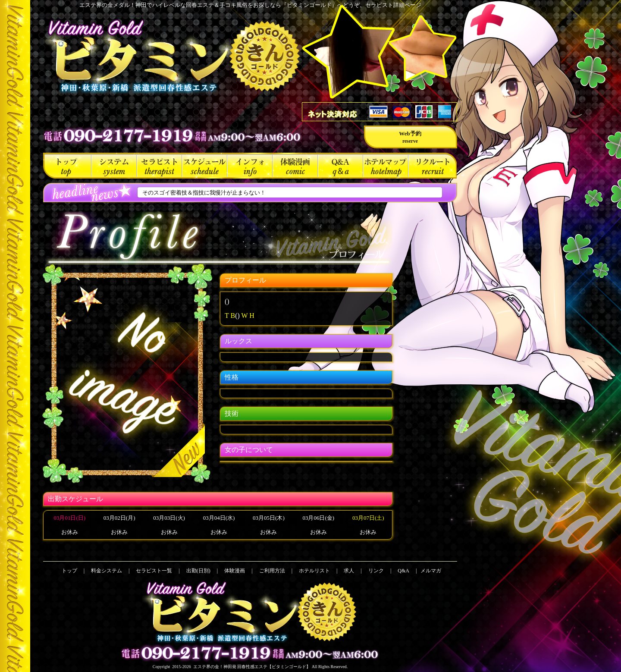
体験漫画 (295, 166)
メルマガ (431, 571)
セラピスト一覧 (159, 166)
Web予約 (410, 137)
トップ (67, 166)
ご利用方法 (250, 166)
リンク (376, 571)
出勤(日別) (205, 166)
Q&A (340, 166)
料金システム (114, 166)
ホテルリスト (386, 166)
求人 (433, 166)
